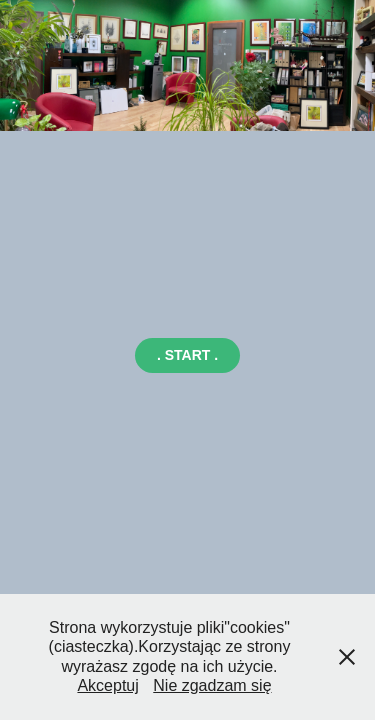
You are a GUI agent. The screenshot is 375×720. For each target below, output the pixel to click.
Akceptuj (107, 685)
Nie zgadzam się (212, 685)
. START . (187, 355)
